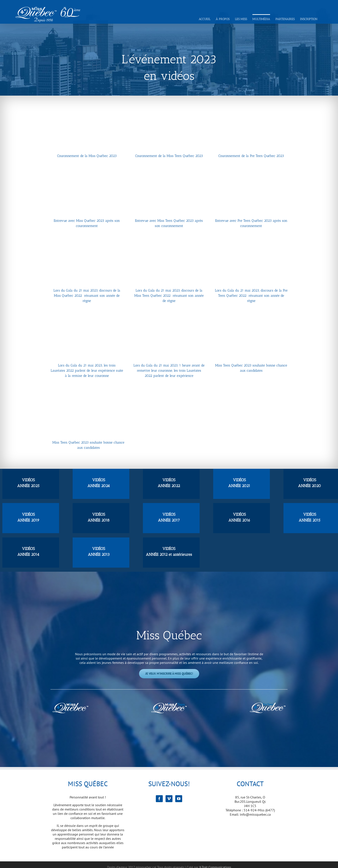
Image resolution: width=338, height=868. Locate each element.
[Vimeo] (169, 799)
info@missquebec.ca (255, 814)
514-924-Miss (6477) (259, 810)
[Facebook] (159, 799)
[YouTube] (179, 799)
